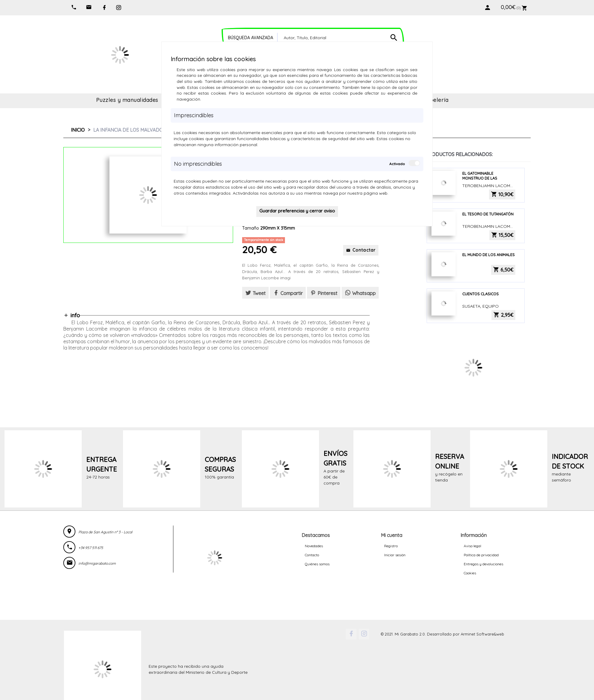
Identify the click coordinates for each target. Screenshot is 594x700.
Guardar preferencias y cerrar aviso (297, 211)
